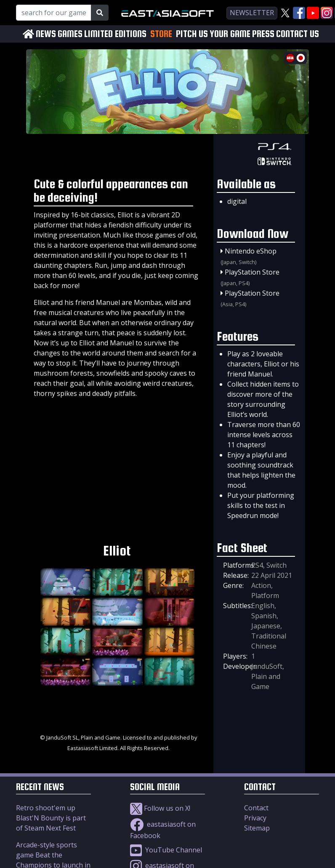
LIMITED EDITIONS (115, 34)
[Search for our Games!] (54, 13)
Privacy (255, 818)
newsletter (252, 13)
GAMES (70, 34)
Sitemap (257, 828)
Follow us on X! (160, 808)
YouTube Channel (166, 850)
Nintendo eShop (251, 251)
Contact (256, 808)
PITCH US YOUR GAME (213, 34)
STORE (161, 34)
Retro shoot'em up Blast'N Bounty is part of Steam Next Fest (51, 818)
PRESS (263, 34)
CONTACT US (298, 34)
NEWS (46, 34)
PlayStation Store (252, 272)
